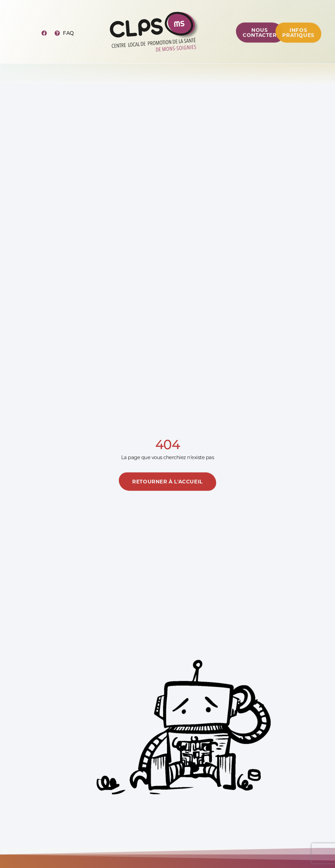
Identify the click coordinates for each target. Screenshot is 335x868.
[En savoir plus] (167, 489)
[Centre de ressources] (260, 38)
